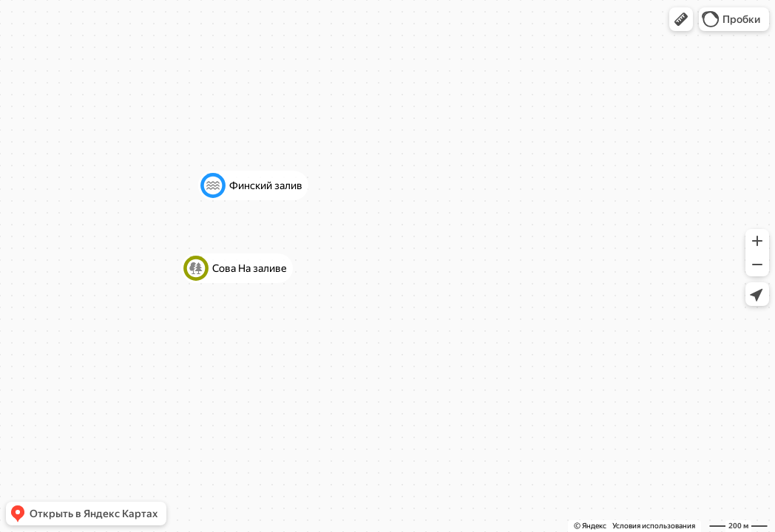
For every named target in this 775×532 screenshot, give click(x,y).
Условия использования (654, 526)
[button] (681, 19)
